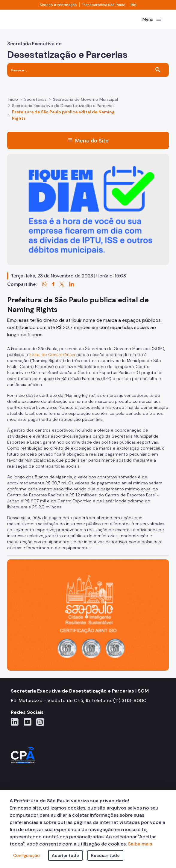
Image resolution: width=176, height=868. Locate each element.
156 (133, 5)
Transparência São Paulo (104, 5)
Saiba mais (140, 844)
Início (13, 99)
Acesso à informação (58, 5)
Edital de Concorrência (52, 355)
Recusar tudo (105, 855)
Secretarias (35, 99)
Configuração (26, 855)
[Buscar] (158, 70)
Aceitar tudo (65, 855)
